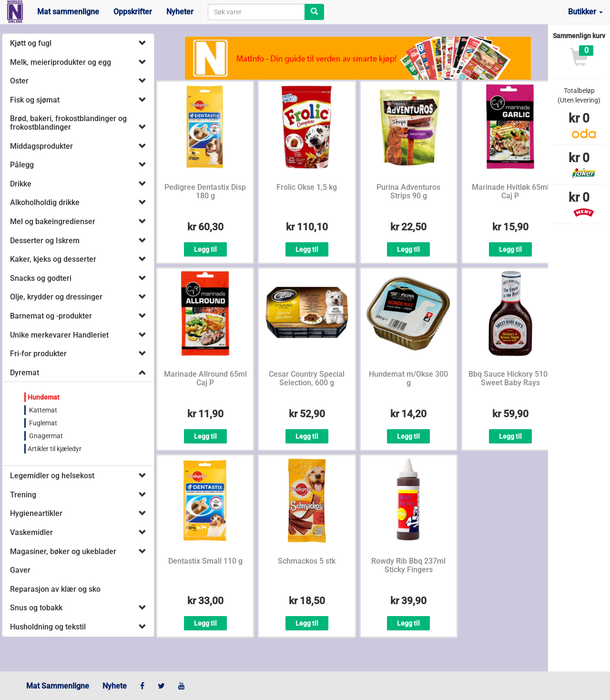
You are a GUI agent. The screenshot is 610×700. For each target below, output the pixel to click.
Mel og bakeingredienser (53, 221)
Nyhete (115, 686)
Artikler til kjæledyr (55, 449)
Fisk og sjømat (35, 100)
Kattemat (42, 410)
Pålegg (22, 165)
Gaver (20, 570)
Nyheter (180, 12)
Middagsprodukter (41, 146)
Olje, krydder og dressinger (56, 297)
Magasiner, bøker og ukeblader (63, 551)
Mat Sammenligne (58, 686)
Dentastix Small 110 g (205, 561)
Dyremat (25, 373)
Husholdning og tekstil (48, 627)
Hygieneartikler (36, 513)
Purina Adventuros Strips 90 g (408, 191)
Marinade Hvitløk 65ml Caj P (510, 191)
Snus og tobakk (36, 608)
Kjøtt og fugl (31, 43)
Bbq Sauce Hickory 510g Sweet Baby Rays (510, 378)
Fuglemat (42, 423)
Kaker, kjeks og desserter (53, 259)
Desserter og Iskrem (45, 241)
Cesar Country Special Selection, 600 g (307, 378)
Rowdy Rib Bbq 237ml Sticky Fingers (408, 565)
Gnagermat (45, 436)
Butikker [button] (585, 12)
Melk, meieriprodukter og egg (61, 62)
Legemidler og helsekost (52, 476)
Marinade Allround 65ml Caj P (205, 378)
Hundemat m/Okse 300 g (408, 378)
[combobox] (256, 12)
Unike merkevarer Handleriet (59, 335)
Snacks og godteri (41, 278)
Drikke (21, 184)
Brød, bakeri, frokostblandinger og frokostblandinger (68, 123)
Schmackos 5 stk (307, 561)
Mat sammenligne (68, 12)
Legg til (205, 249)
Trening (23, 495)
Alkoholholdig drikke (45, 202)
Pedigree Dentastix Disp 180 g (205, 191)
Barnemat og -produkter (51, 316)
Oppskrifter (133, 12)
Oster (19, 81)
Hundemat (44, 397)
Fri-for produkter (38, 354)
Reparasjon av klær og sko (55, 589)
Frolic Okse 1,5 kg (307, 187)
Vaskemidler (31, 532)
